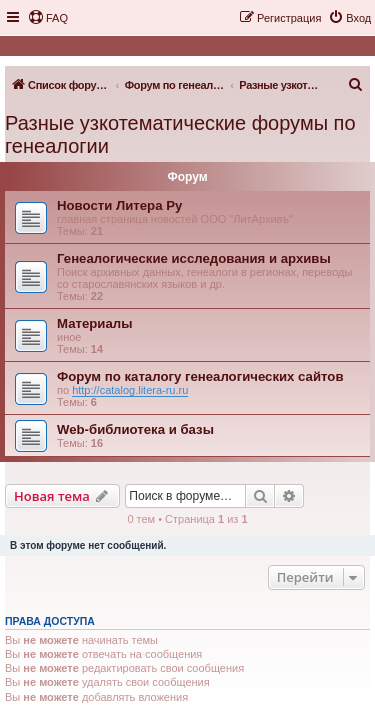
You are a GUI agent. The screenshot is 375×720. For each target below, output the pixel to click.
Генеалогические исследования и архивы (194, 258)
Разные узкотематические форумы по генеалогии (180, 134)
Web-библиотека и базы (135, 429)
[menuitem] (48, 18)
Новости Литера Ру (119, 205)
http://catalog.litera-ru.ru (130, 390)
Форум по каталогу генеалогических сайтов (200, 376)
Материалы (94, 323)
